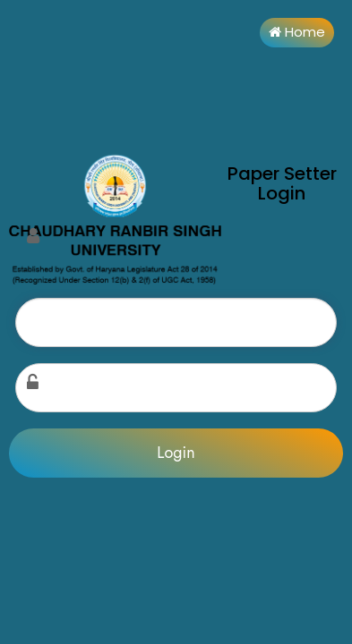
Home (297, 32)
